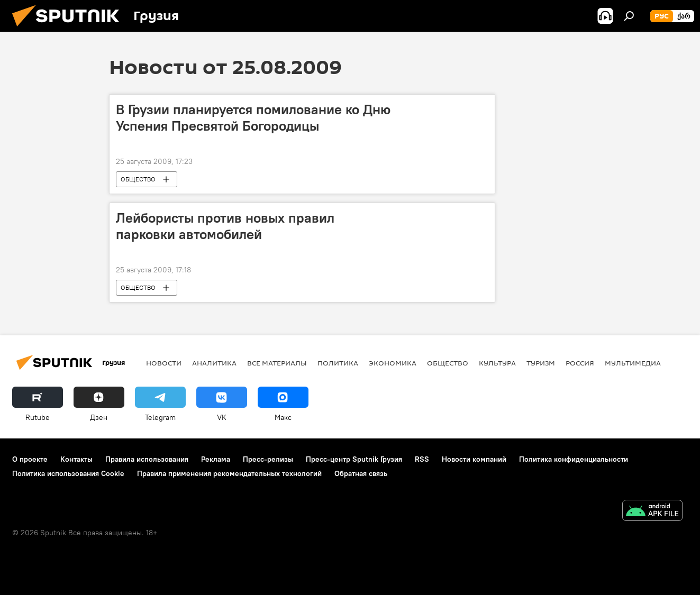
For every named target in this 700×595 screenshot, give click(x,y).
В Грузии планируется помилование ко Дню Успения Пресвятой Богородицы (253, 118)
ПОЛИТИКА (338, 363)
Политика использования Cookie (68, 473)
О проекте (30, 459)
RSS (422, 459)
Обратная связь (361, 473)
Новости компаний (474, 459)
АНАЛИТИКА (214, 363)
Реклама (216, 459)
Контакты (76, 459)
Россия (580, 363)
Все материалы (277, 363)
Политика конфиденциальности (574, 459)
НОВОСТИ (164, 363)
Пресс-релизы (268, 459)
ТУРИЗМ (541, 363)
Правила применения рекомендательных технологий (229, 473)
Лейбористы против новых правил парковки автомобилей (225, 226)
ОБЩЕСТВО (138, 179)
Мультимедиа (633, 363)
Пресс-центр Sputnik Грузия (354, 459)
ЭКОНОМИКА (393, 363)
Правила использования (147, 459)
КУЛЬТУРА (497, 363)
